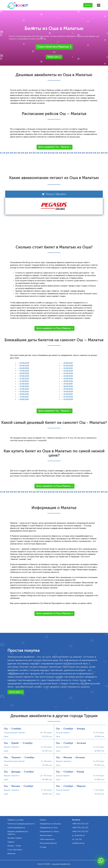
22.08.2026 (68, 371)
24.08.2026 (68, 376)
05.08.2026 (24, 366)
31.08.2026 (68, 394)
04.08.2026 (24, 363)
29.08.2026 (68, 389)
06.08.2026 (24, 368)
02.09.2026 (68, 399)
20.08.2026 (68, 366)
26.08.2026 (68, 381)
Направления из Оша (49, 828)
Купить (88, 5)
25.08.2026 (68, 379)
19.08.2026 (68, 363)
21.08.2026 (68, 368)
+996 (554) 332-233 (80, 824)
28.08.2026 (68, 386)
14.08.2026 (24, 389)
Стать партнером (15, 850)
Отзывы (43, 847)
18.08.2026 (24, 399)
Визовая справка (15, 838)
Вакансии (11, 854)
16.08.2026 (24, 394)
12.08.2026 (24, 384)
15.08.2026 (24, 392)
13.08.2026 (24, 386)
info (78, 843)
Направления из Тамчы (49, 832)
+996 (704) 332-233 (80, 832)
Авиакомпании (46, 835)
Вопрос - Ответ (14, 846)
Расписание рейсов (48, 843)
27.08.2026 (68, 384)
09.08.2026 (24, 376)
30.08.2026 (68, 392)
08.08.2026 (24, 373)
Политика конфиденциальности (21, 824)
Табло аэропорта (47, 839)
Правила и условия (15, 820)
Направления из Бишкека (50, 824)
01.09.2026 (68, 397)
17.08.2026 (24, 397)
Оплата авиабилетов (16, 828)
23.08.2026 (68, 373)
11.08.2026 (24, 381)
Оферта (11, 842)
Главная (43, 820)
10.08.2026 (24, 379)
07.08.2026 (24, 371)
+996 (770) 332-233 (80, 828)
